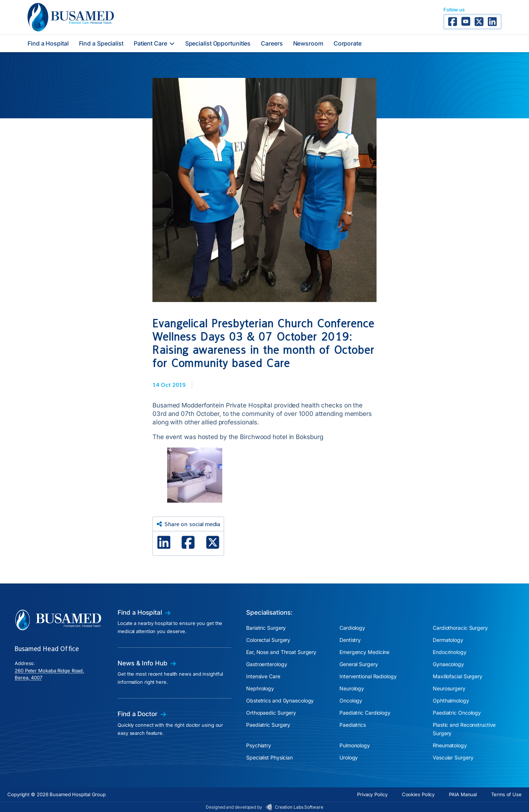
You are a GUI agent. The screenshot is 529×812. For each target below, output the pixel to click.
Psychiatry (259, 745)
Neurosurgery (449, 688)
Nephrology (260, 688)
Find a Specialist (101, 43)
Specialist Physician (269, 757)
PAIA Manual (463, 794)
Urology (349, 757)
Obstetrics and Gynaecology (280, 700)
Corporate (348, 43)
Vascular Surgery (453, 757)
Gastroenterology (267, 664)
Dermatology (448, 640)
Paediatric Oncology (457, 713)
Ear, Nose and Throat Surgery (281, 652)
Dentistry (350, 640)
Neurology (352, 688)
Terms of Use (506, 794)
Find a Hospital (48, 43)
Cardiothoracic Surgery (460, 628)
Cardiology (352, 628)
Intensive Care (263, 676)
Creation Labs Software (299, 807)
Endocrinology (450, 652)
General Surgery (359, 664)
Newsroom (308, 43)
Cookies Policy (418, 794)
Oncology (351, 700)
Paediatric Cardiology (365, 713)
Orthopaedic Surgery (271, 713)
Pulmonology (355, 745)
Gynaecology (448, 664)
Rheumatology (450, 745)
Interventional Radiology (368, 676)
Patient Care (154, 43)
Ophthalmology (451, 700)
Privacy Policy (372, 794)
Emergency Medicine (364, 652)
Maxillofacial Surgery (458, 676)
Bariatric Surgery (266, 628)
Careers (272, 43)
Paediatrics (353, 725)
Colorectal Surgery (268, 640)
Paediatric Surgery (268, 725)
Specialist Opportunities (218, 43)
